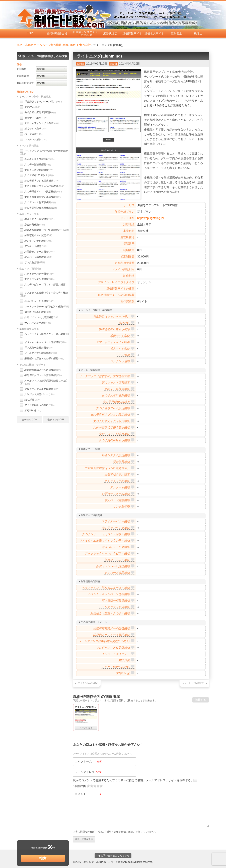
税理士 (198, 33)
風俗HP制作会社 (57, 33)
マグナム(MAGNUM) (88, 683)
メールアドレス (88, 772)
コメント (88, 794)
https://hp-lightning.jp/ (151, 218)
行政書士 (176, 33)
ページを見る (86, 728)
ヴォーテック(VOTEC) (193, 683)
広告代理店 (110, 33)
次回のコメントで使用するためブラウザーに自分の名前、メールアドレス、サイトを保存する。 (133, 780)
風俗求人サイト (154, 33)
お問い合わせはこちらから (113, 856)
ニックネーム (88, 761)
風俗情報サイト (132, 33)
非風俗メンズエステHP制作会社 (85, 33)
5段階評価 (79, 786)
